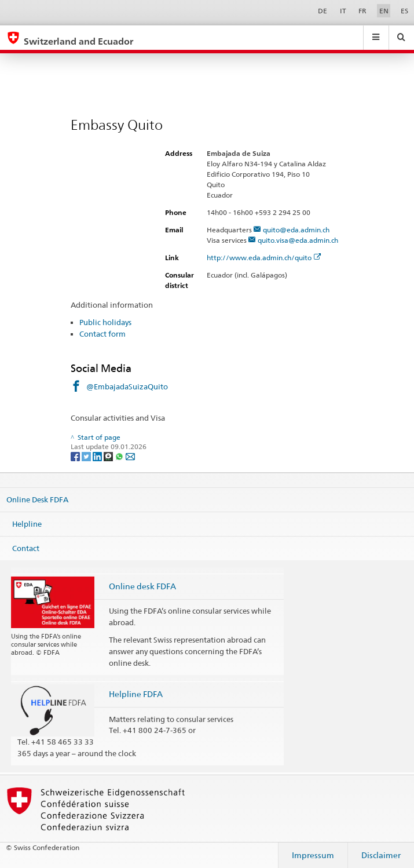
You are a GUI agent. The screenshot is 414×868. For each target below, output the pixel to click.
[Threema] (109, 456)
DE (323, 11)
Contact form (102, 334)
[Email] (130, 456)
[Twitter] (87, 456)
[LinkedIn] (98, 456)
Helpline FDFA (136, 694)
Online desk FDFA (142, 586)
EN (384, 11)
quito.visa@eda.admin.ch (298, 240)
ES (404, 11)
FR (362, 11)
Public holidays (105, 322)
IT (343, 11)
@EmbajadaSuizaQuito (127, 386)
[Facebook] (76, 456)
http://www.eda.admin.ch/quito (264, 258)
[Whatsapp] (120, 456)
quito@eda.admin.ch (296, 230)
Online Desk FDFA (37, 499)
